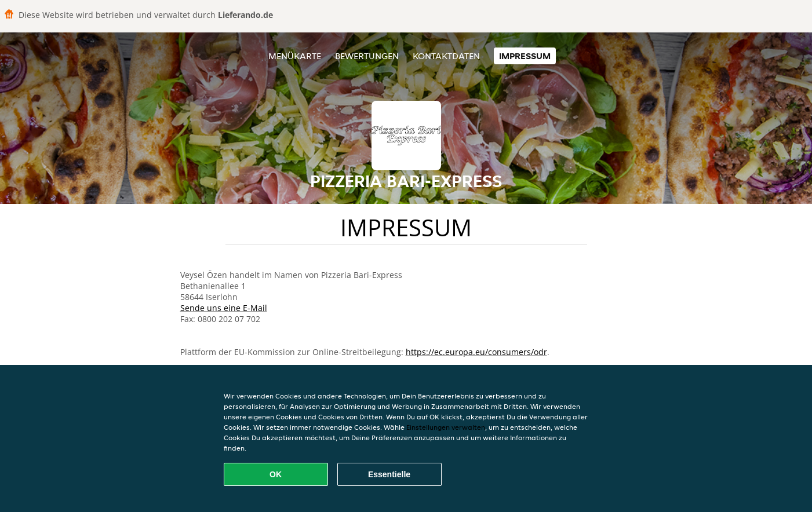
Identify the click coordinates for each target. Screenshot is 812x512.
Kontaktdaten (446, 56)
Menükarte (295, 56)
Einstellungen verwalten (446, 427)
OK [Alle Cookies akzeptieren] (276, 474)
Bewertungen (367, 56)
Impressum (525, 56)
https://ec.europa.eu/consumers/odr (476, 352)
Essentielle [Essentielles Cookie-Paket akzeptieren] (389, 474)
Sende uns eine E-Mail (224, 308)
